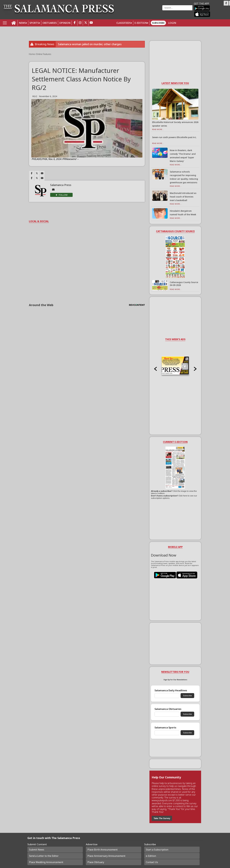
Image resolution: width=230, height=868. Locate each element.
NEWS (22, 23)
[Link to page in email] (42, 173)
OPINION (65, 23)
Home (32, 54)
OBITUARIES (50, 23)
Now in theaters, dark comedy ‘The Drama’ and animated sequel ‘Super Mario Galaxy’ (183, 156)
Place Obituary (96, 862)
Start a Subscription (157, 850)
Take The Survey (162, 818)
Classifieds (124, 23)
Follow (63, 195)
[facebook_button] (75, 23)
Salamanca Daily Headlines (171, 690)
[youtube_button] (91, 23)
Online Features (44, 54)
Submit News (37, 850)
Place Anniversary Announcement (106, 856)
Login (172, 23)
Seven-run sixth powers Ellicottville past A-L (174, 137)
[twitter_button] (86, 23)
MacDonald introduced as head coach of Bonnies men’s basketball (183, 197)
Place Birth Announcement (102, 850)
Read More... (158, 129)
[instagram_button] (80, 23)
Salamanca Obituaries (168, 709)
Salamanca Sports (165, 728)
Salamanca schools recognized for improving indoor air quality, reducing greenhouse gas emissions (184, 177)
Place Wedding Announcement (46, 862)
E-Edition (141, 23)
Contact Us (152, 862)
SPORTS (34, 23)
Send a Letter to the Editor (44, 856)
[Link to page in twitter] (37, 173)
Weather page (140, 11)
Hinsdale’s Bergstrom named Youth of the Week (183, 213)
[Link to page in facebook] (32, 173)
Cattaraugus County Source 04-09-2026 (184, 284)
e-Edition (151, 856)
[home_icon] (14, 23)
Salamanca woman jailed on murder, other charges (90, 44)
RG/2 (35, 96)
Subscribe (158, 23)
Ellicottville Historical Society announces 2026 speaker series (175, 124)
